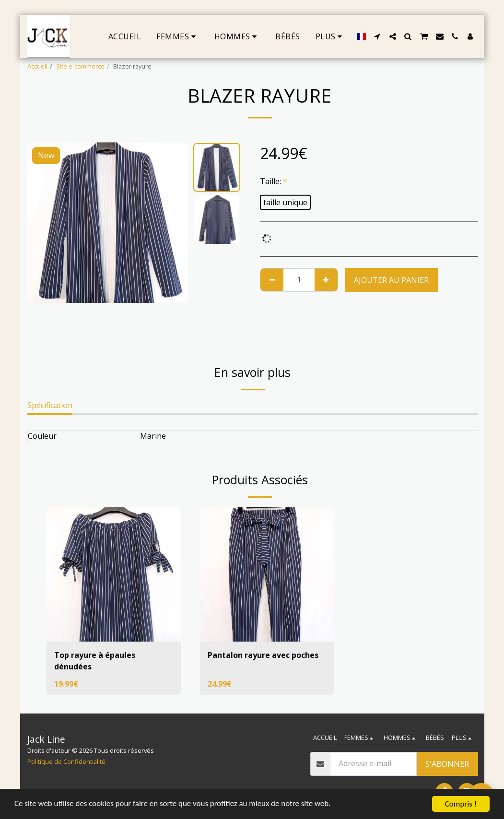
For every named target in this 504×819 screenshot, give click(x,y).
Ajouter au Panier (391, 280)
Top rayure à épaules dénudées (95, 661)
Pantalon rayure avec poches (263, 655)
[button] (377, 36)
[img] (114, 574)
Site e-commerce (80, 66)
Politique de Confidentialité (66, 761)
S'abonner (447, 764)
